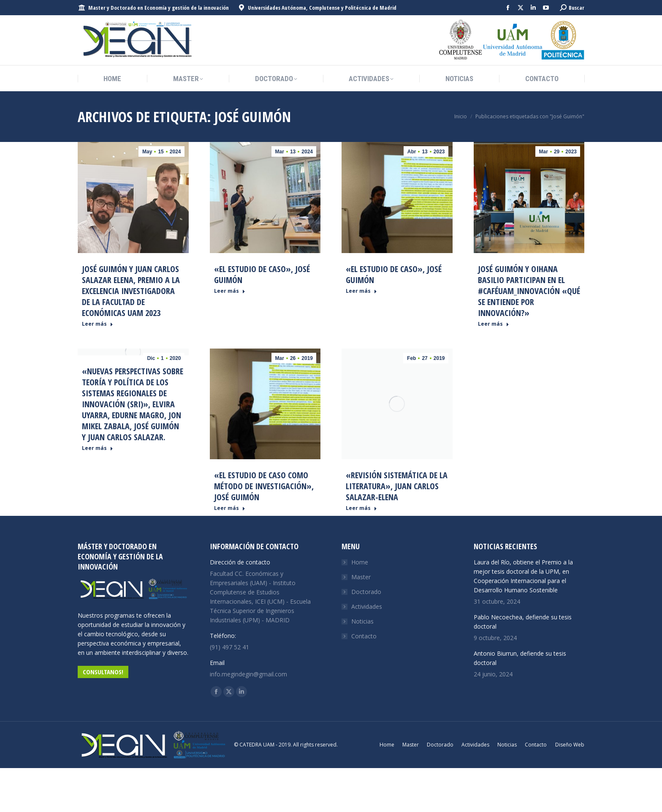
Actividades (367, 606)
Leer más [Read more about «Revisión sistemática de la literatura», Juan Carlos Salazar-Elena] (361, 508)
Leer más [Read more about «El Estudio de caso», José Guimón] (230, 291)
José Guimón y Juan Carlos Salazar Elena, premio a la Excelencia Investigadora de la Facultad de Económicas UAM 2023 (131, 291)
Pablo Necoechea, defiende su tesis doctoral (523, 622)
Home (360, 562)
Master (361, 577)
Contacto (364, 636)
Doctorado (366, 592)
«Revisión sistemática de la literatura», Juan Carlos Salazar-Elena (397, 486)
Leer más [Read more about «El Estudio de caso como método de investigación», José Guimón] (230, 508)
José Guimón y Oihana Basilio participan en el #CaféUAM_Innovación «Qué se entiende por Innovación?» (529, 291)
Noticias (362, 621)
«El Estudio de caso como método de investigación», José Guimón (264, 486)
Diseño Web (570, 745)
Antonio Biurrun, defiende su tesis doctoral (520, 658)
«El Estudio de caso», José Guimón (262, 274)
